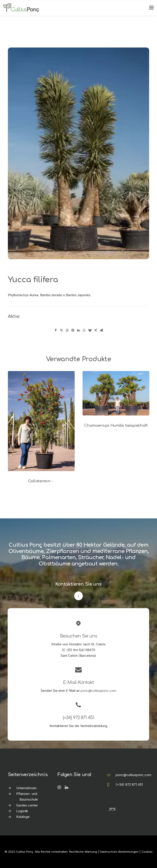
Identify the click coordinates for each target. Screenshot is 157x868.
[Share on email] (101, 330)
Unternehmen (26, 788)
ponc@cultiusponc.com (98, 691)
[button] (41, 421)
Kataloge (23, 817)
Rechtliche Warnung (83, 852)
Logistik (22, 811)
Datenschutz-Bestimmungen (119, 852)
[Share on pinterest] (73, 330)
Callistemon (41, 481)
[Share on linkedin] (79, 330)
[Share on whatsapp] (84, 330)
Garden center (27, 805)
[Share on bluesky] (90, 330)
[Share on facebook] (56, 330)
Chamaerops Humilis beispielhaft (116, 428)
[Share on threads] (67, 330)
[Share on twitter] (62, 330)
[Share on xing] (96, 330)
